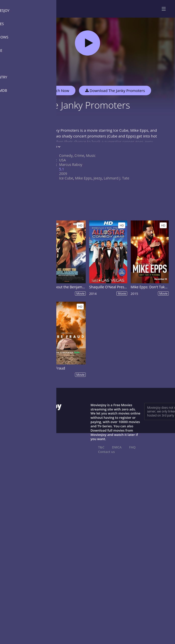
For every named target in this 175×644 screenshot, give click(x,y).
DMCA (117, 447)
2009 (63, 174)
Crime (79, 155)
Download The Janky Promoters (115, 90)
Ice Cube (66, 178)
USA (62, 160)
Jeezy (98, 178)
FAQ (133, 447)
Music (91, 155)
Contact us (106, 452)
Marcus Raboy (71, 165)
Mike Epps (83, 178)
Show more (52, 146)
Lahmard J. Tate (116, 178)
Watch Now (59, 90)
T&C (101, 447)
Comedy (66, 155)
